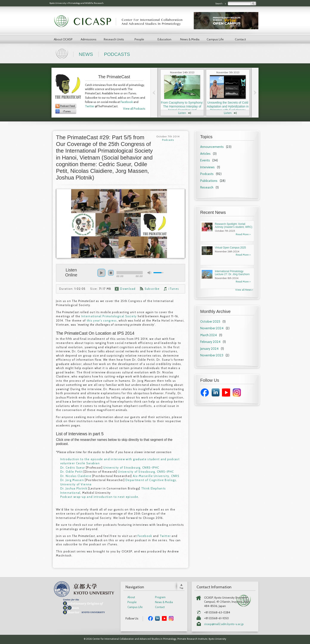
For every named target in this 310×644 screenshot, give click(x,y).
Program (160, 597)
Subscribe (152, 289)
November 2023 (212, 355)
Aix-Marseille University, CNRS (156, 476)
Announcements (212, 147)
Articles (205, 154)
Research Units (114, 39)
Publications (209, 181)
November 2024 (212, 328)
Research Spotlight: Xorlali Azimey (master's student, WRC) (234, 225)
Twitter (90, 106)
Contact (240, 39)
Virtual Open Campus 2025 (230, 248)
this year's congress (102, 320)
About (131, 597)
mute (149, 273)
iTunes (174, 289)
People (139, 39)
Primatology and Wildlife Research (86, 3)
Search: (219, 4)
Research (207, 187)
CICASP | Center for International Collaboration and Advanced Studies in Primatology (121, 21)
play (101, 273)
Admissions (89, 39)
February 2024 (210, 342)
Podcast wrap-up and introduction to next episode (99, 497)
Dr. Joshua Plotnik (74, 488)
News (86, 54)
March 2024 (208, 335)
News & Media (190, 39)
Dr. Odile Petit (72, 472)
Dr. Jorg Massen (72, 480)
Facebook (127, 102)
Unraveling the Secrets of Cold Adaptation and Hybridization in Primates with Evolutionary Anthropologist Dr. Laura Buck (228, 108)
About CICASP (63, 39)
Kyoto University (58, 3)
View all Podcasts (134, 109)
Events (205, 160)
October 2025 (210, 322)
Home (62, 53)
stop (111, 273)
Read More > (243, 234)
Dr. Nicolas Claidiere (76, 476)
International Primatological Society (109, 316)
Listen (182, 113)
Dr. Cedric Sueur (73, 468)
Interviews (207, 167)
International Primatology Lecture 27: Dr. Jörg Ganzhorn (232, 273)
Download (128, 289)
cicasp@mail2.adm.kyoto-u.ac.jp (224, 624)
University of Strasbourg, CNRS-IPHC (131, 468)
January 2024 (209, 349)
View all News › (244, 290)
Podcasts (117, 54)
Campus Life (215, 39)
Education (164, 39)
